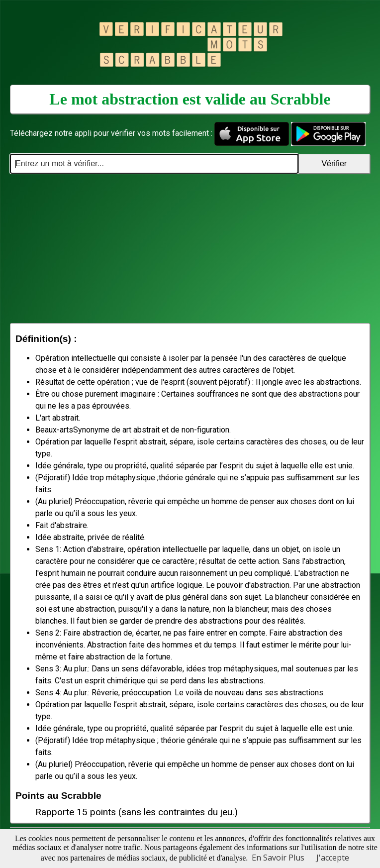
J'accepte (333, 858)
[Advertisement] (190, 248)
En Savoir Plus (278, 858)
